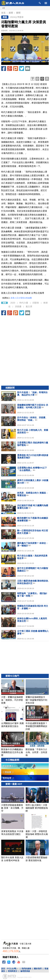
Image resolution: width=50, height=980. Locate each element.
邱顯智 (36, 303)
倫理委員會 (25, 971)
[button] (25, 49)
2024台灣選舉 (17, 17)
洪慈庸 (18, 307)
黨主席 (29, 307)
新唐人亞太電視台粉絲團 (21, 298)
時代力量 (24, 303)
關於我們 (38, 969)
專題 (5, 17)
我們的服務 (26, 969)
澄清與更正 (13, 971)
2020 (13, 303)
